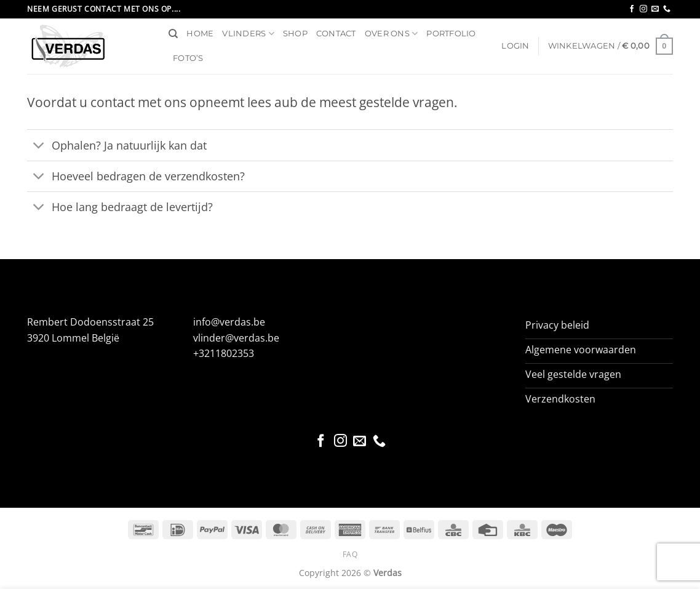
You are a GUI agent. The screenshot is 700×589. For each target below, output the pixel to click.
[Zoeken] (173, 34)
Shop (295, 34)
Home (200, 34)
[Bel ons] (667, 9)
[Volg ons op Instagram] (643, 9)
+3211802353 (224, 353)
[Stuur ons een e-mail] (655, 9)
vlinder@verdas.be (236, 338)
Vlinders (248, 34)
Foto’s (188, 58)
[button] (515, 46)
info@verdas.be (229, 322)
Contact (336, 34)
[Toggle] (39, 146)
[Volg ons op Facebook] (632, 9)
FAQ (350, 554)
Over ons (392, 34)
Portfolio (451, 34)
